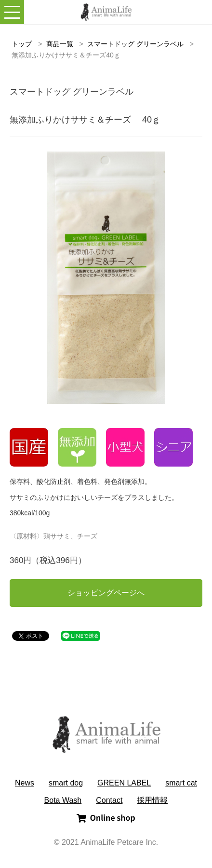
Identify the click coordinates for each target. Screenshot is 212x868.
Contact (109, 800)
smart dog (66, 783)
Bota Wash (63, 800)
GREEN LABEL (124, 783)
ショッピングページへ (106, 593)
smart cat (181, 783)
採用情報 (152, 800)
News (25, 783)
